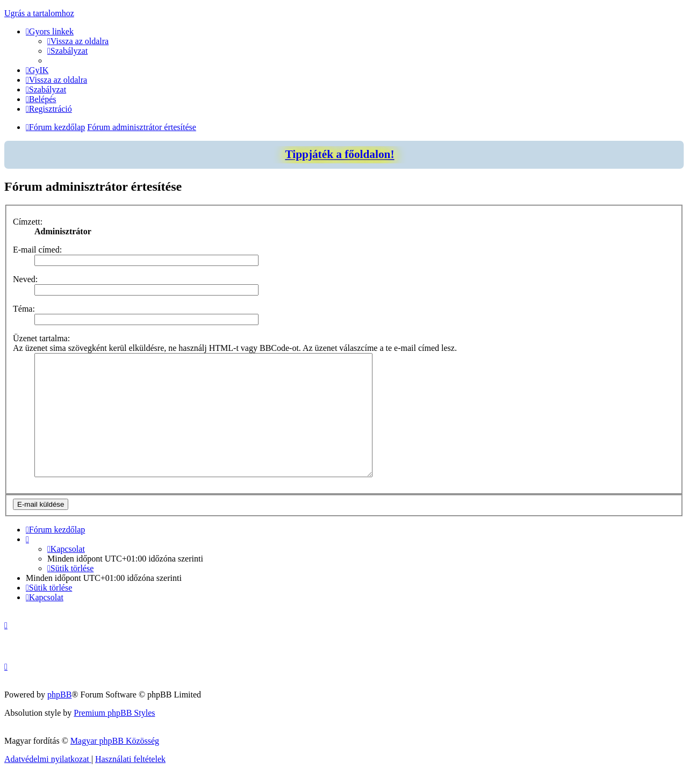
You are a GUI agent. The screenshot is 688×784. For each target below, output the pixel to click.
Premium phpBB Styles (114, 724)
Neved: (25, 279)
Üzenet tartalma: (41, 338)
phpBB (59, 706)
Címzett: (28, 222)
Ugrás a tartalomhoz (39, 13)
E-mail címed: (37, 250)
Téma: (24, 309)
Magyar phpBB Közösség (115, 752)
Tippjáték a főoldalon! (339, 154)
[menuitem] (78, 41)
